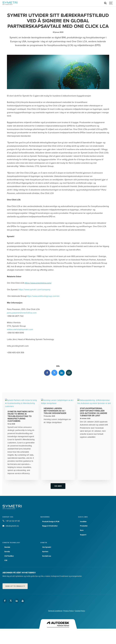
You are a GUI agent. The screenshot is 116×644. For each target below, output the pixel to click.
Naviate (7, 547)
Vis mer (58, 486)
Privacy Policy (69, 611)
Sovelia (7, 552)
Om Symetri (47, 547)
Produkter (84, 526)
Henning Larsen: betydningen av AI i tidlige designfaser (55, 411)
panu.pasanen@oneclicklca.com (22, 313)
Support (83, 535)
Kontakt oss (47, 556)
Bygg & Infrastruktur (50, 526)
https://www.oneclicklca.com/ (38, 283)
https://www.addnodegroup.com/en (43, 296)
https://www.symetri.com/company (34, 290)
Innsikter (83, 522)
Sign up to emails (14, 586)
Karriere (45, 552)
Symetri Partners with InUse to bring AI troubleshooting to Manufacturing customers (21, 416)
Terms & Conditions (55, 611)
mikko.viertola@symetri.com (20, 329)
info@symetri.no (12, 526)
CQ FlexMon (9, 556)
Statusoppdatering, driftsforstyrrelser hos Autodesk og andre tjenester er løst (94, 412)
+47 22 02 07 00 (13, 521)
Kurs (82, 530)
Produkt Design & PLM (51, 522)
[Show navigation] (111, 3)
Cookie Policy (80, 611)
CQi (6, 560)
